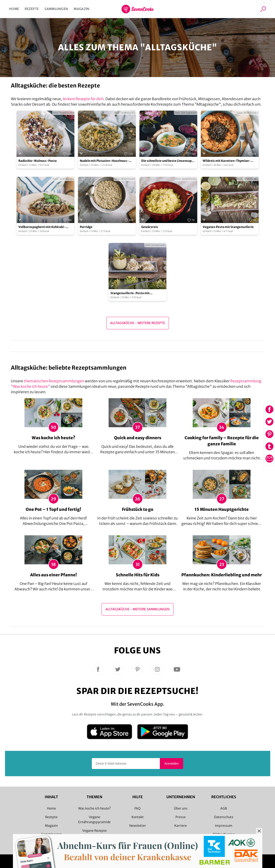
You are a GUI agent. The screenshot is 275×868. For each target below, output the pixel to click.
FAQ (137, 808)
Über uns (181, 808)
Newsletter (138, 826)
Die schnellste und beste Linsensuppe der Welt (168, 161)
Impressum (224, 826)
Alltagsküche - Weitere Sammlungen (137, 609)
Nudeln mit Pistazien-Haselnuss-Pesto (104, 161)
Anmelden (172, 764)
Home (14, 9)
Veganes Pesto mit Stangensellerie (228, 227)
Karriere (181, 826)
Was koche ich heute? (94, 808)
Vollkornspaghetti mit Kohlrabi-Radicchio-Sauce (42, 227)
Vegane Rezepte (95, 831)
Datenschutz (224, 817)
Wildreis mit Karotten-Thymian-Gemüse (227, 161)
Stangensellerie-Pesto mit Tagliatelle (130, 293)
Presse (181, 817)
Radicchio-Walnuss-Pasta (38, 161)
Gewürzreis (150, 227)
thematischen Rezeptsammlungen (54, 381)
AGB (224, 808)
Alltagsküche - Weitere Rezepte (138, 323)
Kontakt (138, 817)
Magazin (82, 9)
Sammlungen (56, 9)
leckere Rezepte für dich (83, 99)
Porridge (86, 227)
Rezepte (32, 9)
